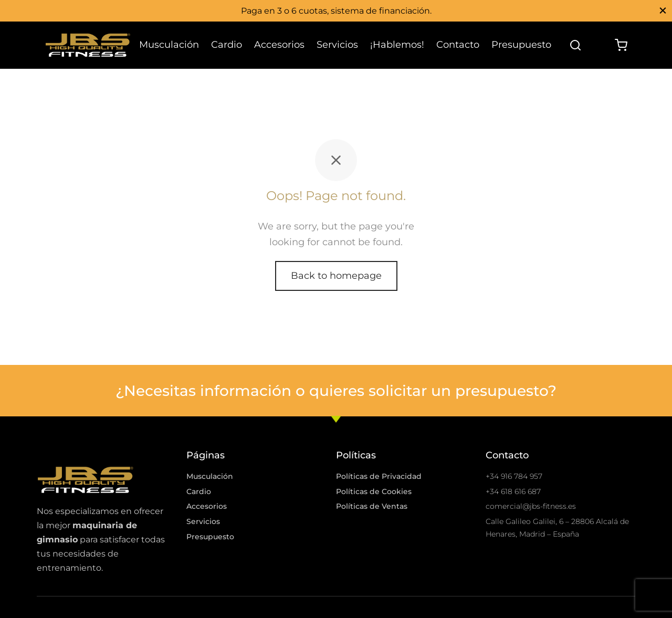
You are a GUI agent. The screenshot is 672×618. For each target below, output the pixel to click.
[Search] (575, 45)
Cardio (227, 45)
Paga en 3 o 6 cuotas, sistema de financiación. (336, 11)
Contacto (458, 45)
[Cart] (621, 45)
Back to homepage (336, 279)
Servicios (337, 45)
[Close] (663, 10)
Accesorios (279, 45)
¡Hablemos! (397, 45)
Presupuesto (521, 45)
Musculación (169, 45)
